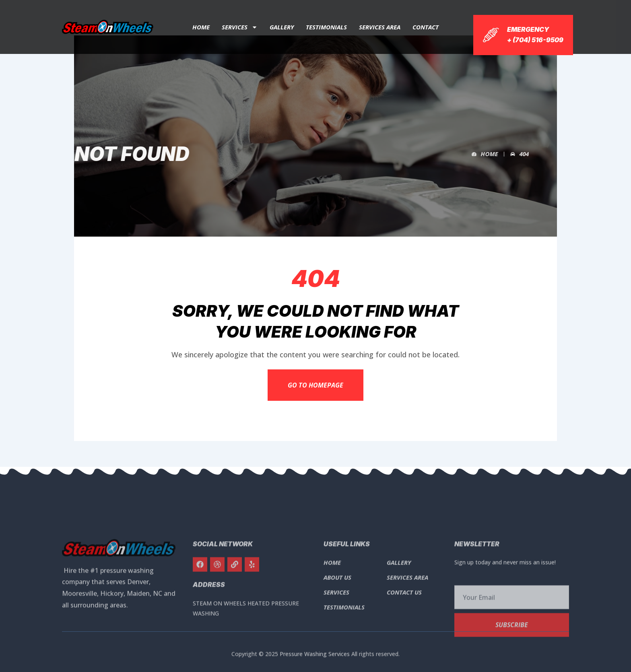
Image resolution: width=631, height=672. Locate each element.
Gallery (282, 27)
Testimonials (326, 27)
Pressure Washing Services (315, 658)
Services (240, 27)
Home (201, 27)
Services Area (380, 27)
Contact (426, 27)
